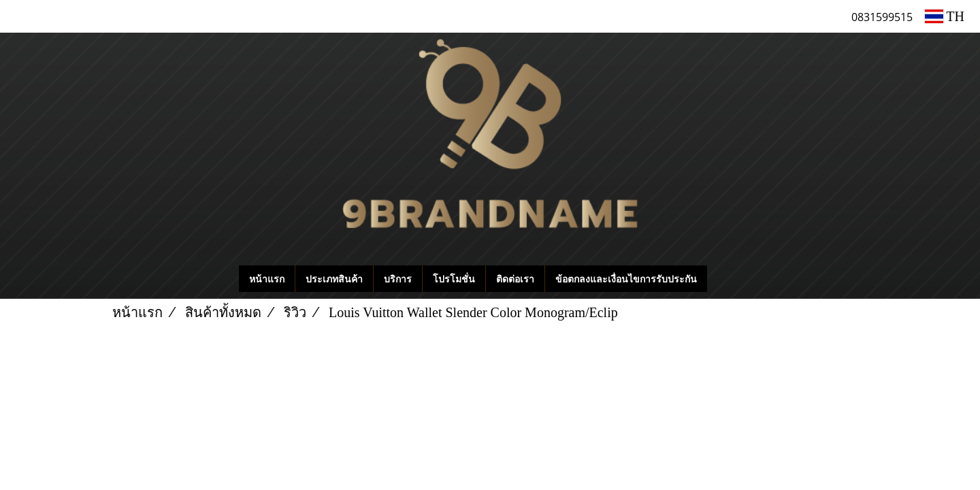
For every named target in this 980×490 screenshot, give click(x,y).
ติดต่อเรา (515, 279)
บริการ (398, 279)
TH (945, 16)
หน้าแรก (267, 279)
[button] (728, 279)
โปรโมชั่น (454, 279)
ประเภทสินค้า (334, 279)
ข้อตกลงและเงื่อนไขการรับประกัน (626, 279)
